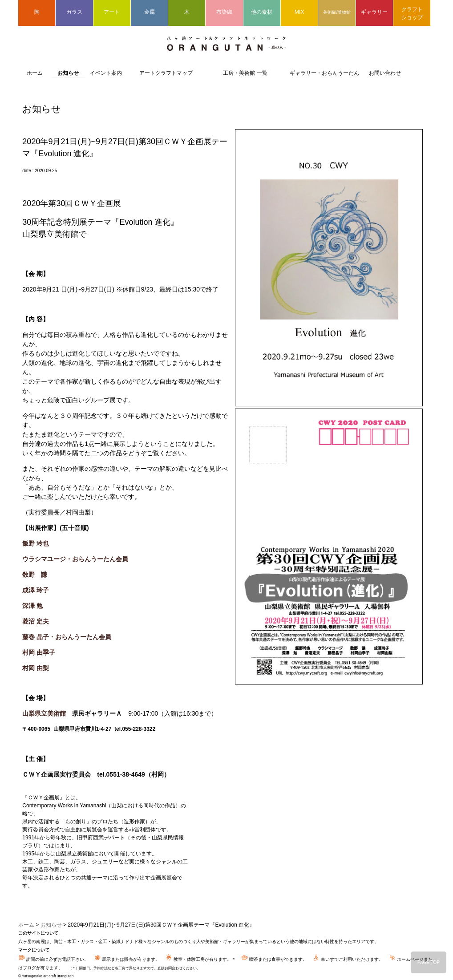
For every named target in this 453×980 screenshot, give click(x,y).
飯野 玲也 (36, 543)
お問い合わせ (385, 73)
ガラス (74, 12)
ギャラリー (374, 12)
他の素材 (262, 12)
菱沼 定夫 (36, 621)
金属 (150, 12)
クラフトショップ (412, 13)
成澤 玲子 (36, 590)
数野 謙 (35, 575)
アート (112, 12)
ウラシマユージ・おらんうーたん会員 (75, 559)
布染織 (224, 12)
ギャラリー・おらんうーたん (324, 73)
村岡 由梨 (36, 668)
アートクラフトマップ (166, 73)
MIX (299, 12)
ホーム (35, 73)
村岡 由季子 (39, 652)
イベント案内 (106, 73)
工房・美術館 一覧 (245, 73)
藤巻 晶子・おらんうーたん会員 (67, 637)
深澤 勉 (32, 606)
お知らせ (68, 73)
